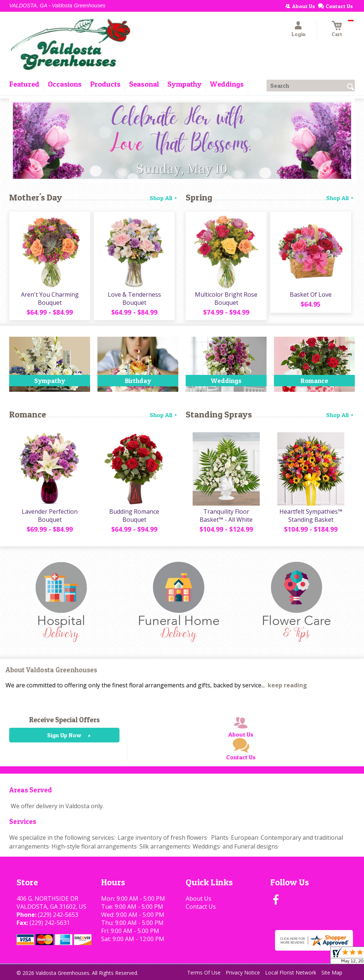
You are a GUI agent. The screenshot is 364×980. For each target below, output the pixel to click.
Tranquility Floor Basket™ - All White (226, 516)
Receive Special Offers (64, 720)
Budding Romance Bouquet (134, 516)
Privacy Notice (243, 972)
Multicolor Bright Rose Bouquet (226, 299)
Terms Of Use (204, 972)
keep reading (287, 685)
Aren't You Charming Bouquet (50, 299)
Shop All (164, 198)
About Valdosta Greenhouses (51, 670)
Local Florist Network (291, 972)
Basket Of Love (311, 294)
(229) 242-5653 (58, 915)
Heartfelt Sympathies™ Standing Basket (311, 516)
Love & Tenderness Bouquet (134, 299)
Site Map (332, 972)
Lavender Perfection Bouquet (50, 516)
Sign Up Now (64, 735)
